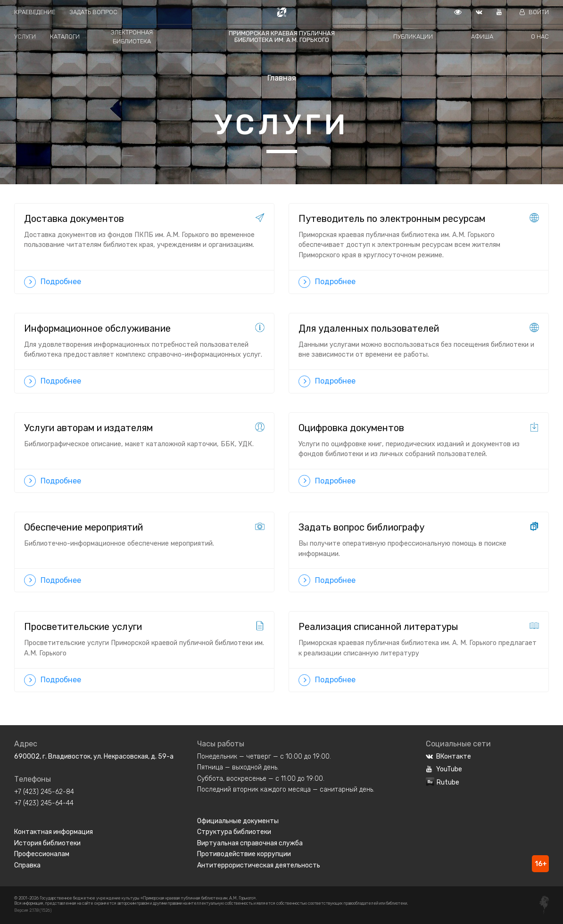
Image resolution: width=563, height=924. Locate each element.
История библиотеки (47, 843)
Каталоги (65, 37)
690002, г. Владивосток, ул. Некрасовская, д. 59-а (94, 756)
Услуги (25, 37)
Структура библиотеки (234, 832)
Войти (534, 12)
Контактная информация (54, 832)
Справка (27, 865)
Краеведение (35, 12)
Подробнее (53, 282)
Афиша (482, 37)
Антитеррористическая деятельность (259, 865)
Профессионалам (42, 854)
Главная (282, 78)
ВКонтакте (448, 756)
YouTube (444, 769)
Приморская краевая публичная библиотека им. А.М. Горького (282, 37)
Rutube (443, 782)
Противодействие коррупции (244, 854)
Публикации (413, 37)
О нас (540, 37)
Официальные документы (238, 821)
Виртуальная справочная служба (250, 843)
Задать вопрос (93, 12)
